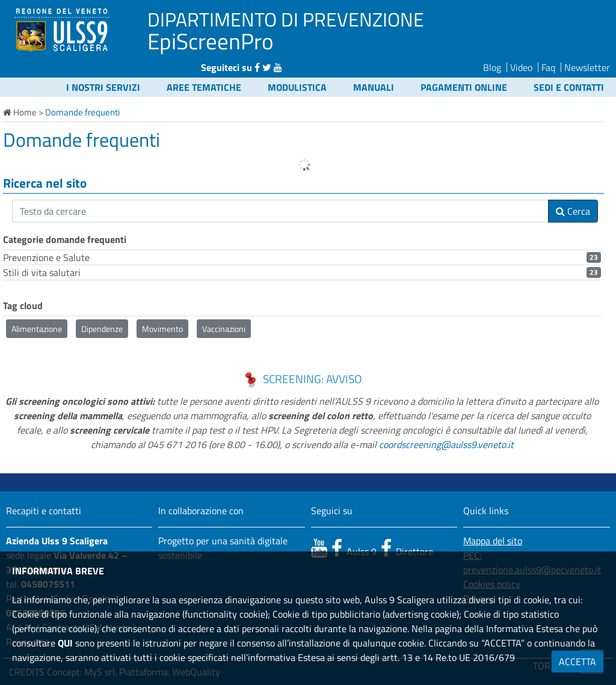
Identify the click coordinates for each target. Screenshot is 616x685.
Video (521, 67)
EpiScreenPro (211, 41)
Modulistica (297, 87)
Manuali (374, 87)
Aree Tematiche (204, 87)
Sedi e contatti (569, 87)
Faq (548, 67)
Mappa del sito (493, 541)
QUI (65, 643)
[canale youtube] (319, 548)
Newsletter (587, 67)
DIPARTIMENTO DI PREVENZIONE (286, 19)
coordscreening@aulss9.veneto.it (446, 444)
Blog (492, 67)
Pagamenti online (464, 87)
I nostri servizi (103, 87)
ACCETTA (577, 662)
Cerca (573, 211)
